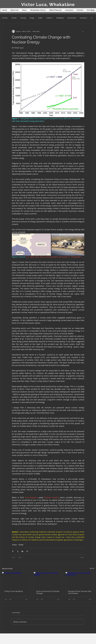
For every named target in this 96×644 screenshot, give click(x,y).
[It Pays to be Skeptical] (16, 580)
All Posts (5, 18)
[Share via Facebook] (13, 551)
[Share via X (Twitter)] (18, 551)
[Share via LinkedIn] (22, 551)
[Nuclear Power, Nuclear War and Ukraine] (80, 580)
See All (92, 568)
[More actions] (83, 31)
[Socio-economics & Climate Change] (48, 580)
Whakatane (60, 18)
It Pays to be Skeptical (14, 591)
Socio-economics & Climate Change (48, 592)
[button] (92, 18)
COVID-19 (49, 18)
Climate (14, 18)
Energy (32, 18)
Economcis (83, 18)
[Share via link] (27, 551)
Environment (72, 18)
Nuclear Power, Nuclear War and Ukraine (80, 592)
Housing (23, 18)
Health (40, 18)
